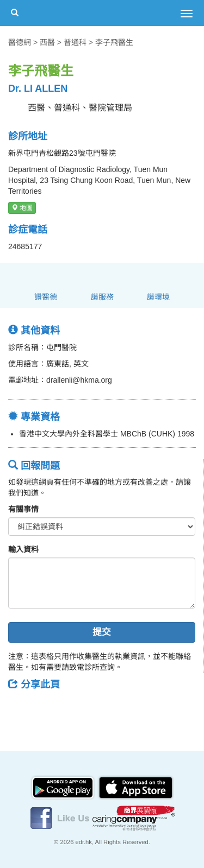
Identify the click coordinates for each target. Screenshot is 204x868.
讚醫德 (46, 297)
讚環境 (158, 297)
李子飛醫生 (114, 42)
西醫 (47, 42)
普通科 (75, 42)
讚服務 (102, 297)
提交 (102, 632)
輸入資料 (23, 549)
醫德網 (20, 42)
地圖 (22, 208)
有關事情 (23, 509)
